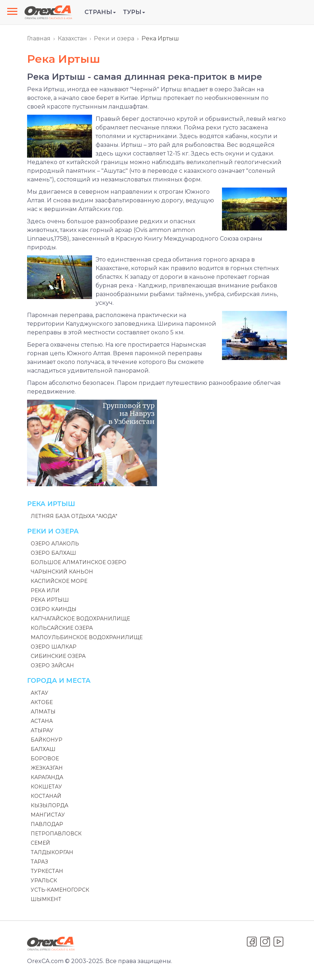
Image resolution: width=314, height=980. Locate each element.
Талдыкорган (52, 852)
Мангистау (48, 815)
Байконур (47, 740)
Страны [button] (100, 12)
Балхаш (43, 749)
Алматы (43, 712)
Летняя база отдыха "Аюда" (74, 516)
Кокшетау (46, 787)
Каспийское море (59, 581)
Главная (39, 38)
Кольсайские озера (62, 628)
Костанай (46, 796)
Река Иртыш (50, 600)
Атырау (42, 730)
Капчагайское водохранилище (80, 619)
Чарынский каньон (62, 572)
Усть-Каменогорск (60, 890)
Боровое (45, 759)
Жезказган (47, 768)
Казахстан (72, 38)
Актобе (42, 702)
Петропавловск (56, 834)
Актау (40, 693)
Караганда (47, 777)
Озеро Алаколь (55, 544)
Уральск (44, 880)
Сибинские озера (58, 656)
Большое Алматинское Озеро (78, 562)
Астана (42, 721)
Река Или (45, 590)
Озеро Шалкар (54, 647)
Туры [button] (134, 12)
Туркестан (47, 871)
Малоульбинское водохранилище (87, 637)
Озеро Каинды (54, 609)
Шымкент (46, 899)
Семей (40, 843)
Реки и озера (114, 38)
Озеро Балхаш (53, 553)
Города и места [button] (59, 681)
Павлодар (47, 824)
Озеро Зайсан (52, 665)
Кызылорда (49, 805)
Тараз (39, 862)
